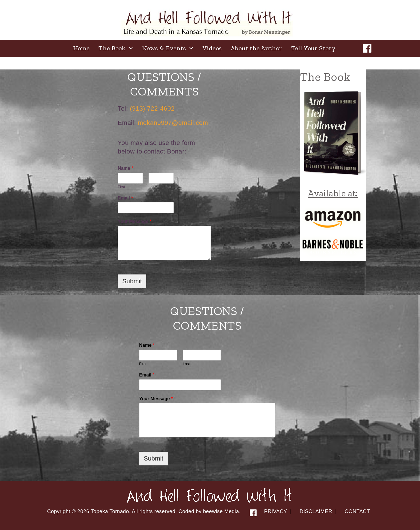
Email (125, 198)
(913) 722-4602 (152, 108)
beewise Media (221, 511)
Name (125, 168)
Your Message (135, 221)
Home (81, 48)
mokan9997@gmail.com (173, 123)
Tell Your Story (313, 48)
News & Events (164, 48)
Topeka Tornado (110, 511)
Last (152, 187)
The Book (112, 48)
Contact (357, 511)
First (121, 187)
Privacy (276, 511)
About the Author (256, 48)
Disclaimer (316, 511)
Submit (132, 281)
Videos (212, 48)
